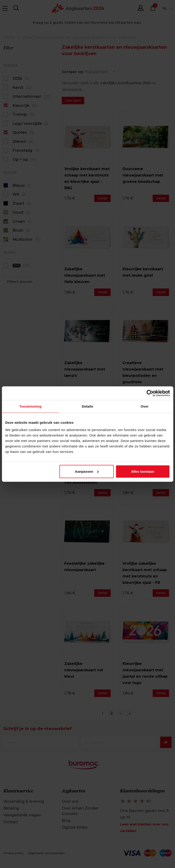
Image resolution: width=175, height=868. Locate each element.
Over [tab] (145, 406)
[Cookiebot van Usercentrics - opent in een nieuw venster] (150, 393)
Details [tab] (88, 406)
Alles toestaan (143, 471)
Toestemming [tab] (30, 406)
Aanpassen (87, 471)
